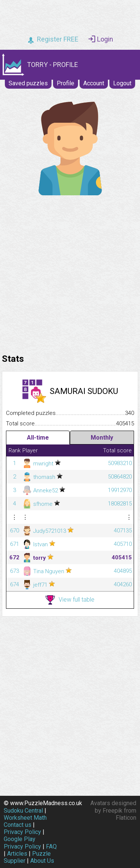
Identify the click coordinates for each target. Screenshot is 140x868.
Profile (66, 83)
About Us (42, 861)
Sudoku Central (23, 811)
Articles (17, 854)
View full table (70, 600)
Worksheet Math (25, 818)
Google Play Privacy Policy (22, 843)
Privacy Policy (22, 832)
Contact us (18, 825)
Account (94, 83)
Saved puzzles (28, 83)
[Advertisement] (70, 273)
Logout (122, 83)
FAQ (51, 846)
